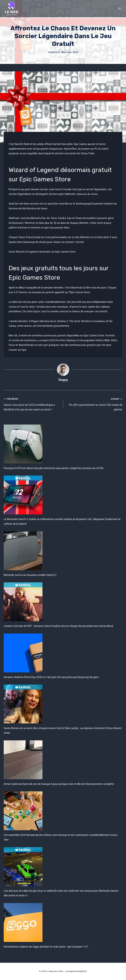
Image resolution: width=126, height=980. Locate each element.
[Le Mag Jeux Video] (11, 9)
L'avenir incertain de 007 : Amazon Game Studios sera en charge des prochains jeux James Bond (58, 626)
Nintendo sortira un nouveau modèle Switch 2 (30, 575)
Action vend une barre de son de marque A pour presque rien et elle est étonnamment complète (59, 784)
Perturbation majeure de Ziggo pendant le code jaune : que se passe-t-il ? (46, 947)
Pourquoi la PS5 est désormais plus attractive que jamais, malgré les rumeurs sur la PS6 (54, 468)
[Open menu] (119, 8)
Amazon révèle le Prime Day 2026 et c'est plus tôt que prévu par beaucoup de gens (51, 677)
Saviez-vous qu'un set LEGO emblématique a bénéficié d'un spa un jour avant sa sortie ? (32, 404)
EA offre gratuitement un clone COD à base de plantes (94, 404)
